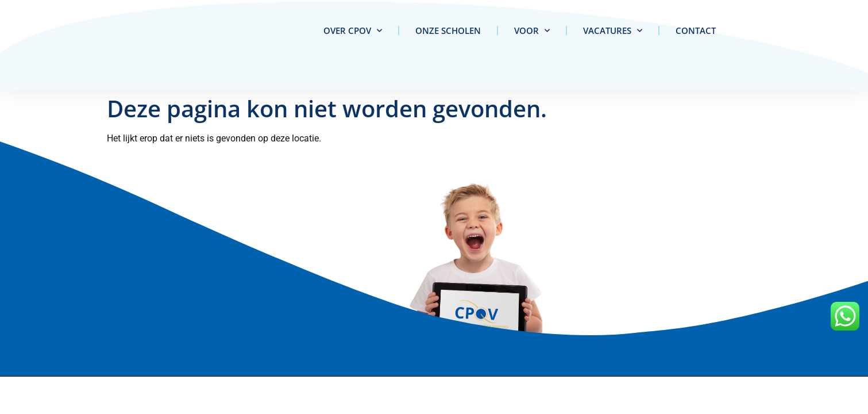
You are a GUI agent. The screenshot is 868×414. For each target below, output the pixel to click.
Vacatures (613, 31)
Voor (532, 31)
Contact (696, 30)
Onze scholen (448, 30)
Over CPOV (353, 31)
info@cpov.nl (177, 324)
